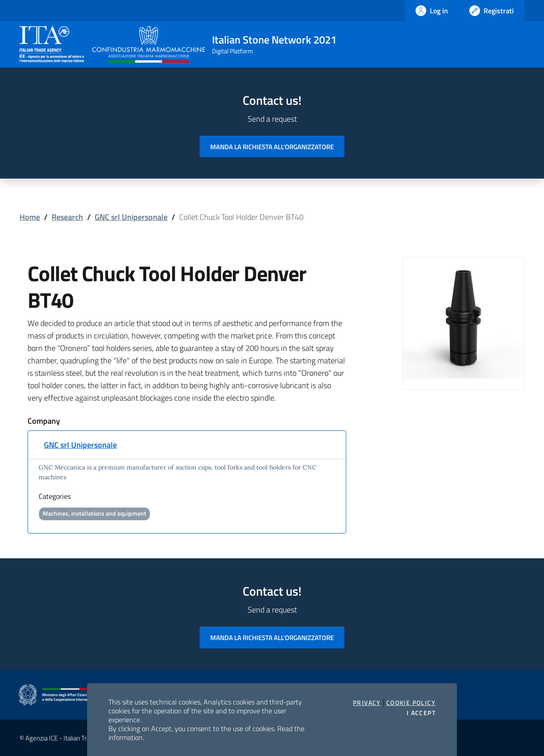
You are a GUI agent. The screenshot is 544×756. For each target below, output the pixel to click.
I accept (421, 713)
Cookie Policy (411, 703)
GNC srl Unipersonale (131, 217)
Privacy (367, 703)
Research (67, 217)
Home (30, 217)
